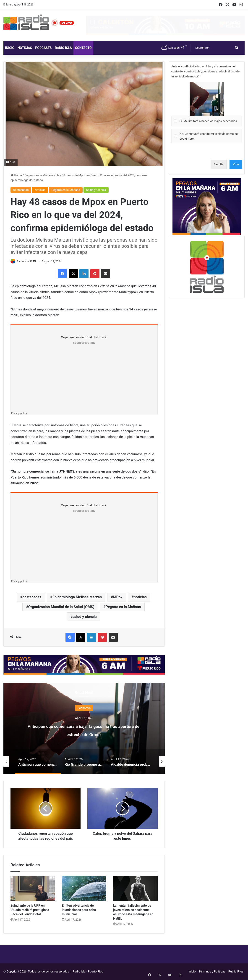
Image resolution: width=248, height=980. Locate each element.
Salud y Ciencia (96, 190)
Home (16, 175)
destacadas (32, 597)
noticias (140, 597)
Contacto (83, 48)
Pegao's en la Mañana (123, 607)
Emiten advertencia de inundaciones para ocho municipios (79, 910)
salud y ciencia (84, 617)
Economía (84, 708)
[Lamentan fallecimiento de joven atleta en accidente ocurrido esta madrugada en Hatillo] (135, 889)
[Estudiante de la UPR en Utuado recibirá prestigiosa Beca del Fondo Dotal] (33, 889)
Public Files (236, 972)
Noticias (25, 48)
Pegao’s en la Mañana (39, 175)
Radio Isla (63, 48)
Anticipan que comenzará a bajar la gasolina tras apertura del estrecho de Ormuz (84, 734)
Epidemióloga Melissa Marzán (77, 597)
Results (219, 164)
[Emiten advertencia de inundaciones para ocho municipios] (84, 889)
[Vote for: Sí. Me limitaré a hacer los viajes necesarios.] (207, 104)
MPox (118, 597)
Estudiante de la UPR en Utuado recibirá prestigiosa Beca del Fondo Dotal (30, 910)
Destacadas (21, 190)
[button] (207, 99)
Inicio (10, 48)
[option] (84, 729)
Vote (236, 164)
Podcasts (43, 48)
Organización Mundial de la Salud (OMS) (61, 607)
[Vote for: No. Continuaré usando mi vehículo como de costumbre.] (207, 136)
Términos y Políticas (212, 972)
